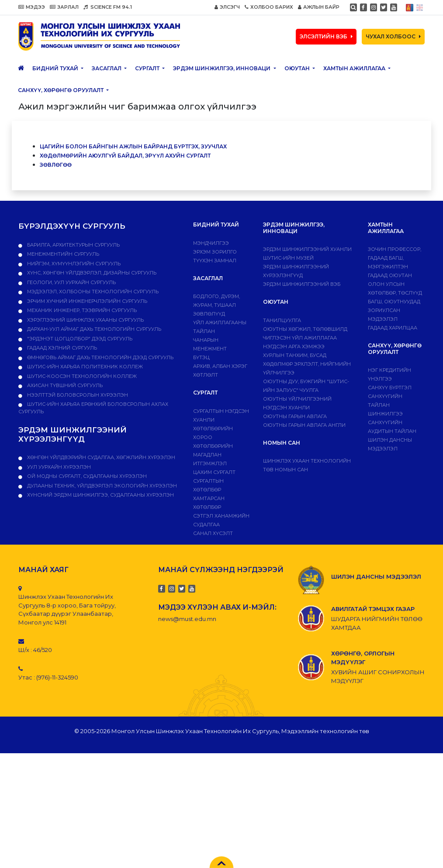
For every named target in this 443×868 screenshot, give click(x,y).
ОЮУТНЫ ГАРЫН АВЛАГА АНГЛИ (304, 425)
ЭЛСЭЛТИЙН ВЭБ (326, 36)
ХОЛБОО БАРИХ (269, 7)
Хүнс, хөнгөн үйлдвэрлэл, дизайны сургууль (91, 273)
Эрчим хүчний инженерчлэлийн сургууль (87, 301)
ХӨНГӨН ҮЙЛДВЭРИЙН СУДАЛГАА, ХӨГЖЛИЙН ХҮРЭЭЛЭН (100, 457)
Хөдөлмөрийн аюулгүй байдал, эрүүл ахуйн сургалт (125, 156)
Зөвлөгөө (56, 165)
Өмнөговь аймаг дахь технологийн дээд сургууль (100, 357)
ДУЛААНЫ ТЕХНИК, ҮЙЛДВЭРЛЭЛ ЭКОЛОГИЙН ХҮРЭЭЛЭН (101, 486)
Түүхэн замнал (215, 261)
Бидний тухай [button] (56, 68)
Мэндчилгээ (211, 243)
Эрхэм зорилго (215, 252)
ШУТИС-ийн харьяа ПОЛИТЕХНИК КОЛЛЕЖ (84, 367)
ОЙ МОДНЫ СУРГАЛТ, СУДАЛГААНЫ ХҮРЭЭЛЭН (86, 476)
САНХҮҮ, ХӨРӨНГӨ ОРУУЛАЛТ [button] (61, 90)
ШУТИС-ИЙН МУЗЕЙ (288, 258)
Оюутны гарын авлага (295, 416)
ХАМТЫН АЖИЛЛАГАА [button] (355, 68)
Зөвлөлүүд (209, 314)
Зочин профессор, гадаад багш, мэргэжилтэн (395, 258)
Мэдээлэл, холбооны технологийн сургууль (92, 292)
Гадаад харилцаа (393, 328)
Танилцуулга (282, 320)
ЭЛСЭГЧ (227, 7)
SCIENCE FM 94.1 (108, 7)
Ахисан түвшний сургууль (64, 385)
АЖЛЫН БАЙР (319, 7)
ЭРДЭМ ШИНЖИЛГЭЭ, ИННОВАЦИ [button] (222, 68)
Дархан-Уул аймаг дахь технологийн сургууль (93, 329)
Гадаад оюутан (390, 275)
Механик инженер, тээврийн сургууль (81, 310)
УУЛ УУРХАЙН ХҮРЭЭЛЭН (58, 467)
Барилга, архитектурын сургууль (73, 245)
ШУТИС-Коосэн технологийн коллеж (81, 376)
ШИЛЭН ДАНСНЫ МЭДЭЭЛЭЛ (376, 576)
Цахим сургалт (214, 472)
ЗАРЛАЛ (64, 7)
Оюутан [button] (298, 68)
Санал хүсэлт (213, 533)
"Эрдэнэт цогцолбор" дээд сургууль (79, 339)
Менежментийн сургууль (62, 254)
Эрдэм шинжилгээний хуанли (307, 249)
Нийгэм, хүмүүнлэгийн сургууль (73, 264)
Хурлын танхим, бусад (295, 355)
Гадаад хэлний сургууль (61, 348)
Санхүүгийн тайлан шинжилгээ (385, 405)
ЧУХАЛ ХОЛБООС (393, 36)
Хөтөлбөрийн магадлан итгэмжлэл (213, 455)
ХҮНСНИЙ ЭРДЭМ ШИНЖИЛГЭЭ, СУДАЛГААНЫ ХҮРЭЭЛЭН (100, 495)
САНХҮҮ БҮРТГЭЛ (390, 388)
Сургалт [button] (148, 68)
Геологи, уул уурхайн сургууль (71, 282)
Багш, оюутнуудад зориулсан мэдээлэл (394, 310)
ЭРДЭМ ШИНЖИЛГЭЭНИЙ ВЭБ (302, 284)
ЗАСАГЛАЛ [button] (107, 68)
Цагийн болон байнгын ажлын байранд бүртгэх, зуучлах (133, 146)
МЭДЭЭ (32, 7)
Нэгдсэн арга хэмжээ (294, 347)
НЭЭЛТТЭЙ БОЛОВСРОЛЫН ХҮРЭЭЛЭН (77, 395)
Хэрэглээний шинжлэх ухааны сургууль (85, 320)
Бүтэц (201, 357)
